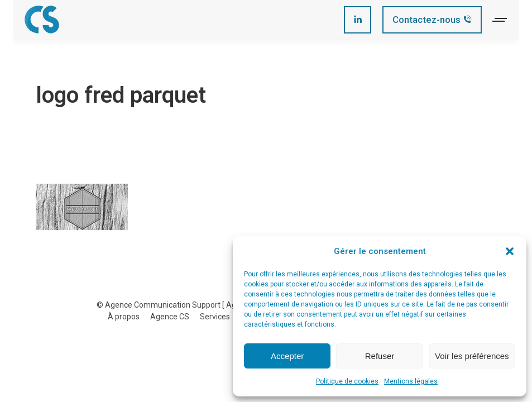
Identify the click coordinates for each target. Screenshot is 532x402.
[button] (510, 251)
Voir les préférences (472, 356)
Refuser (380, 356)
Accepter (287, 356)
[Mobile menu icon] (500, 20)
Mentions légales (411, 381)
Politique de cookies (347, 381)
